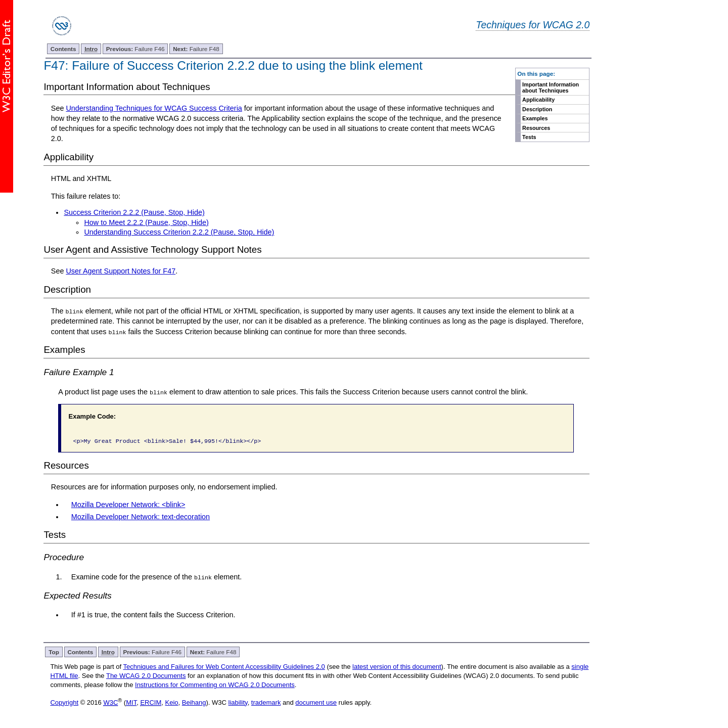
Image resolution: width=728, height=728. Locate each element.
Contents (63, 49)
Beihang (194, 702)
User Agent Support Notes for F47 (121, 271)
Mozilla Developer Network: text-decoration (141, 516)
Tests (529, 137)
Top (54, 651)
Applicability (538, 100)
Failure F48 (196, 49)
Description (537, 109)
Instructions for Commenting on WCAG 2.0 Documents (215, 684)
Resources (536, 128)
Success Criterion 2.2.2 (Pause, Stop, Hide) (134, 212)
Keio (172, 702)
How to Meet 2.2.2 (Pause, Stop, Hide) (146, 222)
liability (238, 702)
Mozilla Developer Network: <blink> (128, 504)
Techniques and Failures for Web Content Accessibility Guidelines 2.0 (224, 666)
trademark (266, 702)
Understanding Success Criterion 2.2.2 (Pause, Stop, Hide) (179, 232)
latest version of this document (397, 666)
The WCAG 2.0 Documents (146, 675)
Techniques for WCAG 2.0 (533, 25)
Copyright (64, 702)
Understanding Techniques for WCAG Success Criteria (154, 108)
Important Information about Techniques (551, 87)
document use (316, 702)
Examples (535, 118)
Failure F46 (135, 49)
